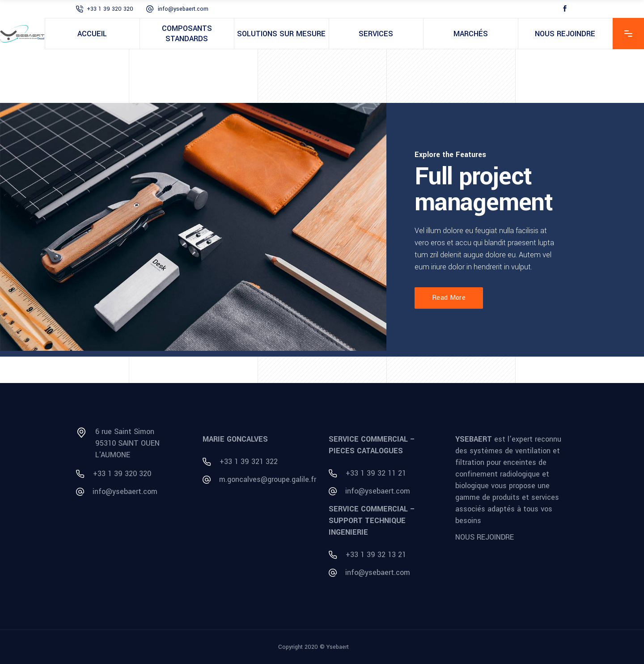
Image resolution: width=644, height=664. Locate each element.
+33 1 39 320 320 (110, 9)
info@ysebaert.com (183, 9)
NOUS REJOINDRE (485, 537)
